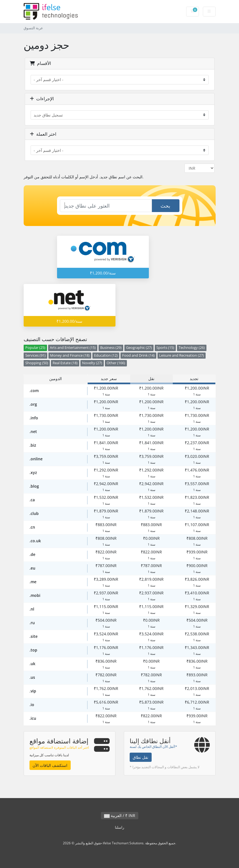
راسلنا (119, 827)
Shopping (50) (37, 363)
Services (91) (35, 355)
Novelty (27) (92, 363)
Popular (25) (35, 348)
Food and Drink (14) (138, 355)
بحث (165, 206)
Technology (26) (192, 348)
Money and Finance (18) (70, 355)
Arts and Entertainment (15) (73, 348)
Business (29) (111, 348)
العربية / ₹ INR (120, 815)
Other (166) (116, 363)
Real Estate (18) (65, 363)
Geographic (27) (139, 348)
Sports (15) (165, 348)
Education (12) (106, 355)
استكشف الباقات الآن (50, 765)
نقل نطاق (141, 757)
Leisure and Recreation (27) (182, 355)
